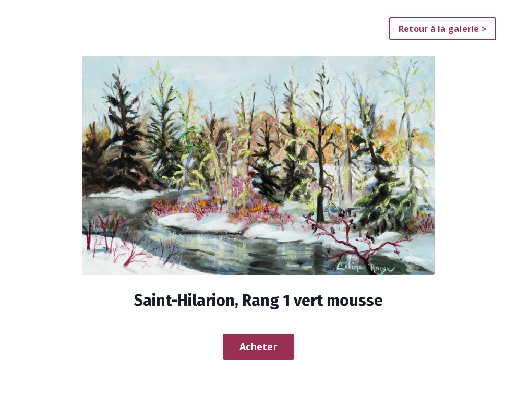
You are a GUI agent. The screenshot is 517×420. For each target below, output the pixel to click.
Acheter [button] (258, 346)
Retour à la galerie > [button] (443, 29)
